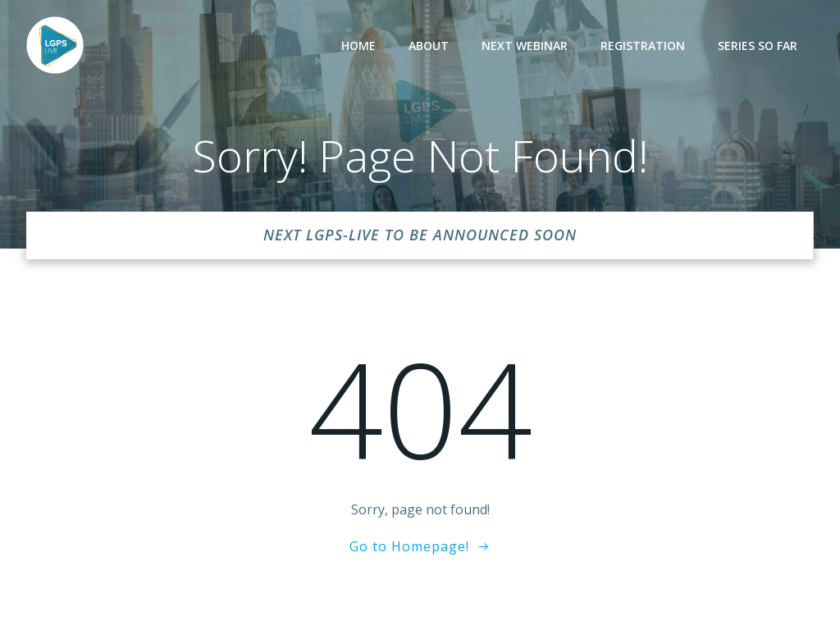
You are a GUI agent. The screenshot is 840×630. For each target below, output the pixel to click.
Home (358, 46)
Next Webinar (525, 46)
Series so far (758, 46)
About (429, 46)
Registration (643, 46)
